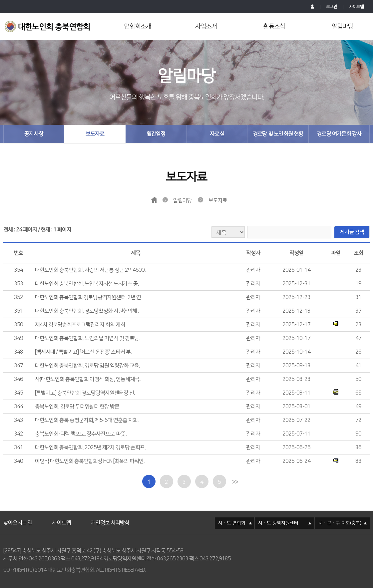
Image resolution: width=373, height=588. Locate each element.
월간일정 (156, 134)
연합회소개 (138, 26)
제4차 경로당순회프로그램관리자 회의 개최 (80, 325)
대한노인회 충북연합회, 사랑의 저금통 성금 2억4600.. (90, 270)
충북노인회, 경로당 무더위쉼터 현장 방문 (77, 407)
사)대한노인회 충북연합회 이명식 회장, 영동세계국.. (88, 379)
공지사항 (34, 134)
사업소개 (206, 26)
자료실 (217, 134)
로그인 (332, 7)
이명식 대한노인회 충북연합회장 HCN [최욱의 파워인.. (90, 461)
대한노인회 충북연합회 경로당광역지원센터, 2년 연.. (89, 297)
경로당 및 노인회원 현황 (278, 134)
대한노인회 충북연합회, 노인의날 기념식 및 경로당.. (88, 338)
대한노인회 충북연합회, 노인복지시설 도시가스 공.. (87, 284)
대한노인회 (49, 27)
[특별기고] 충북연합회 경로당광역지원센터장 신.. (85, 393)
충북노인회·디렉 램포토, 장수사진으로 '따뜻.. (81, 434)
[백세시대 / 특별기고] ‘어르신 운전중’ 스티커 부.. (83, 352)
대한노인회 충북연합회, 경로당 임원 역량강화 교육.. (88, 366)
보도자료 (95, 134)
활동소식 (274, 26)
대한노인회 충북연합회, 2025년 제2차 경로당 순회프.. (90, 447)
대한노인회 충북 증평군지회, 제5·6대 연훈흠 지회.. (87, 420)
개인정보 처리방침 (110, 515)
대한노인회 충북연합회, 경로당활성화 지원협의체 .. (87, 311)
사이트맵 (356, 7)
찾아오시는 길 (18, 515)
